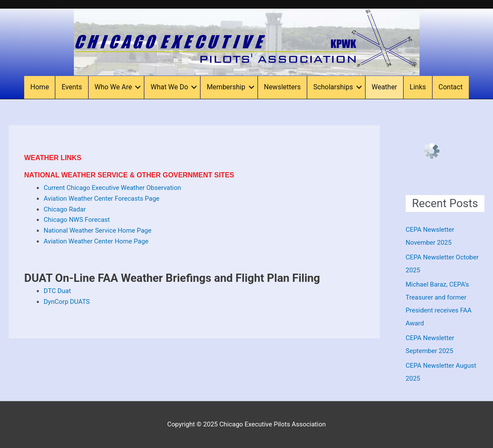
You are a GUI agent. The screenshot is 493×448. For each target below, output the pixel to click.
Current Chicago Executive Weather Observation (112, 188)
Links (418, 87)
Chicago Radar (65, 209)
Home (40, 87)
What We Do (169, 87)
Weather (384, 87)
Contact (451, 87)
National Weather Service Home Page (97, 230)
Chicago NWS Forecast (77, 220)
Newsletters (282, 87)
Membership (226, 87)
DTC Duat (57, 291)
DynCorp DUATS (67, 302)
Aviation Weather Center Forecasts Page (102, 199)
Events (72, 87)
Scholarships (333, 87)
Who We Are (113, 87)
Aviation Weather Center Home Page (96, 241)
